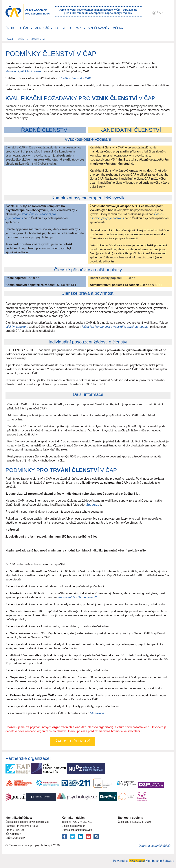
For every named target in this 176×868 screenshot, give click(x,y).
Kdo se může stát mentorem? (77, 597)
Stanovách (97, 713)
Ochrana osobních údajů (155, 846)
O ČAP (21, 39)
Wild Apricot (137, 861)
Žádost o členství (73, 741)
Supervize (93, 505)
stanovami (12, 71)
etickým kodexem (32, 71)
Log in (160, 12)
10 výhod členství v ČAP (75, 78)
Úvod (10, 39)
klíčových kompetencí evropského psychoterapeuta (115, 327)
